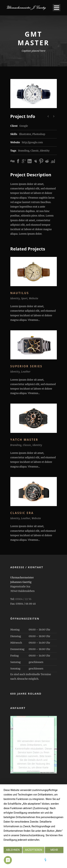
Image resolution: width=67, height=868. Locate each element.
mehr (54, 850)
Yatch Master (24, 440)
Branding (24, 151)
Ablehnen (13, 850)
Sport (24, 298)
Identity (45, 151)
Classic (35, 151)
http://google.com (32, 142)
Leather (26, 372)
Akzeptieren (33, 850)
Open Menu (57, 8)
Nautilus (20, 293)
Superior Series (26, 366)
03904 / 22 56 (23, 599)
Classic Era (22, 513)
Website (34, 298)
